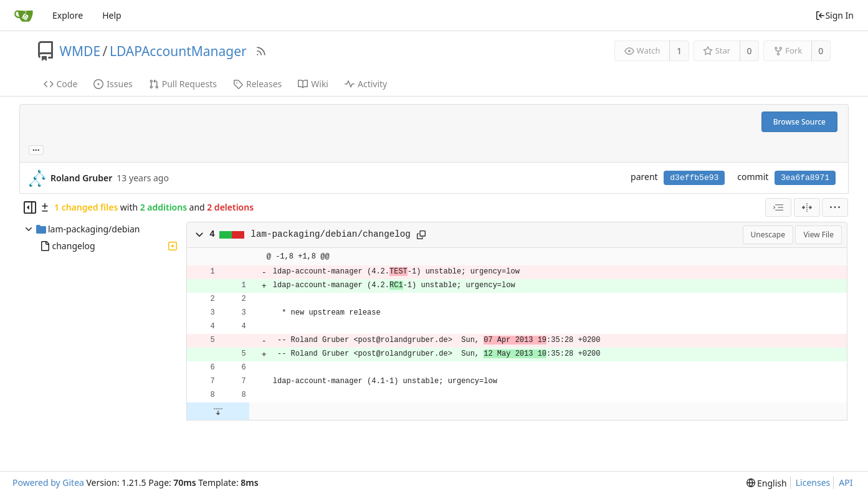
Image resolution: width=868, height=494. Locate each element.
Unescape (768, 235)
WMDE (80, 51)
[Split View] (807, 207)
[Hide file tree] (30, 207)
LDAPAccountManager (178, 51)
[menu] (835, 207)
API (846, 482)
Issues (113, 84)
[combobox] (778, 207)
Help (112, 15)
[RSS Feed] (261, 51)
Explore (68, 15)
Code (61, 84)
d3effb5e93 (694, 178)
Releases (257, 84)
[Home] (24, 16)
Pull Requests (183, 84)
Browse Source (799, 122)
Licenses (813, 482)
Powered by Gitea (48, 482)
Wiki (313, 84)
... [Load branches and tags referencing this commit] (36, 149)
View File (818, 235)
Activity (366, 84)
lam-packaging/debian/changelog (331, 234)
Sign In (834, 15)
